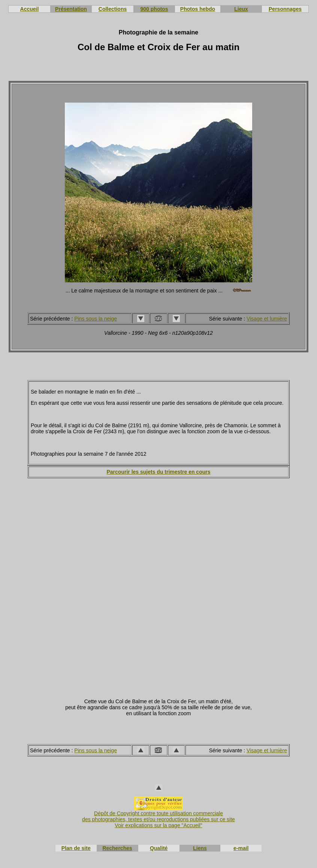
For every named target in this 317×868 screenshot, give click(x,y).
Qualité (159, 848)
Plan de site (76, 848)
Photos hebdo (198, 9)
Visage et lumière (267, 319)
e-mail (241, 848)
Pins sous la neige (96, 319)
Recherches (117, 848)
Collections (113, 9)
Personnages (285, 9)
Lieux (241, 9)
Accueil (30, 9)
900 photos (154, 9)
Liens (200, 848)
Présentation (71, 9)
